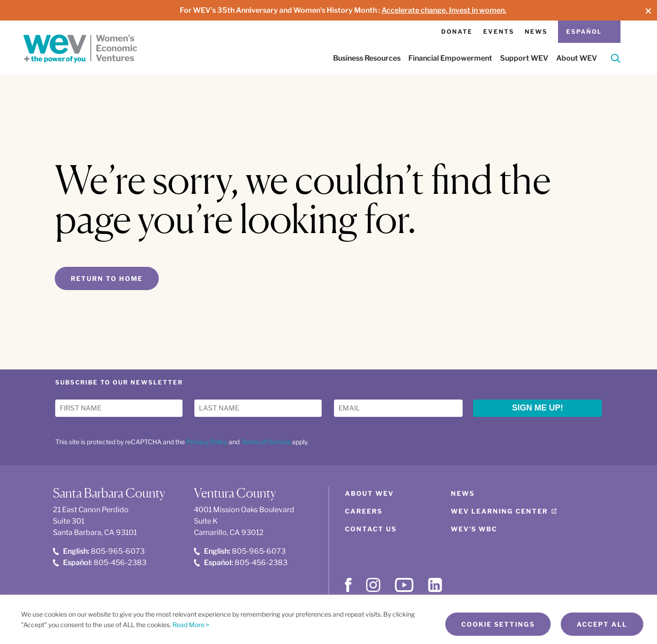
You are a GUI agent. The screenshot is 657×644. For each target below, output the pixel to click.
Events (499, 31)
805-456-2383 (100, 563)
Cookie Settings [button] (498, 624)
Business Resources (367, 58)
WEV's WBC (474, 529)
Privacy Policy (207, 442)
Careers (364, 511)
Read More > (191, 625)
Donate (457, 31)
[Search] (616, 60)
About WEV (369, 493)
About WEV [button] (577, 58)
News (536, 31)
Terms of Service (266, 442)
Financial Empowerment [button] (450, 58)
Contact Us (371, 529)
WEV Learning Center (499, 511)
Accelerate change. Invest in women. (444, 10)
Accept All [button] (602, 624)
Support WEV (524, 58)
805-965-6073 (99, 551)
